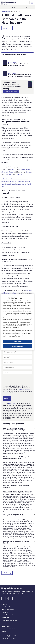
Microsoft (5, 172)
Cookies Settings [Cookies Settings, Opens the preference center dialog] (17, 341)
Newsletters (5, 617)
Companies (5, 7)
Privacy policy (6, 626)
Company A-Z (14, 7)
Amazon (12, 172)
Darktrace (18, 175)
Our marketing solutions (9, 620)
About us (4, 604)
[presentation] (17, 380)
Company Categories (24, 7)
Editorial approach (7, 615)
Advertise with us (7, 607)
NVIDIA (8, 175)
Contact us (5, 612)
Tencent (28, 172)
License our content (8, 609)
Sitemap (4, 631)
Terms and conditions (8, 629)
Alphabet (22, 169)
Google (29, 169)
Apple (12, 169)
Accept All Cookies (17, 346)
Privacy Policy (12, 403)
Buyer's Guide (12, 62)
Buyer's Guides (6, 11)
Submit (7, 399)
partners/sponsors (24, 389)
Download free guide (11, 91)
